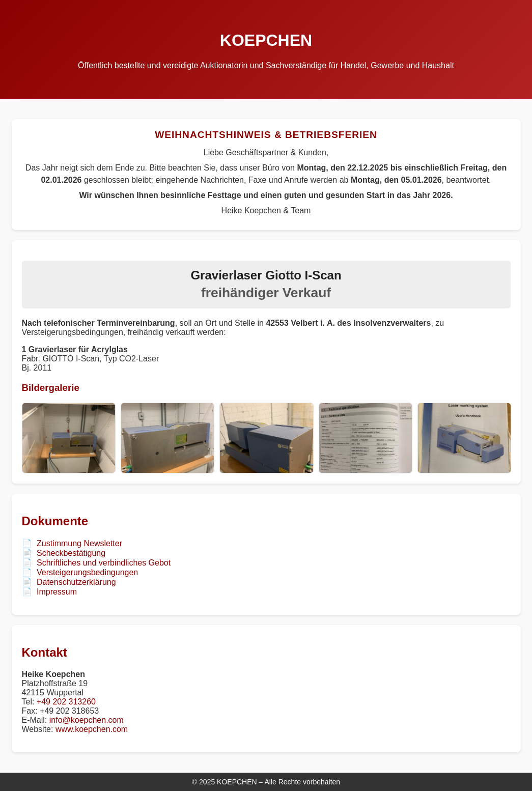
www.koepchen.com (92, 729)
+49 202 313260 (66, 702)
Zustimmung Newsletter (79, 543)
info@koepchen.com (87, 720)
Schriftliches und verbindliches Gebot (104, 563)
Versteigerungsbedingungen (87, 572)
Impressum (57, 592)
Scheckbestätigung (71, 553)
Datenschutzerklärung (76, 582)
